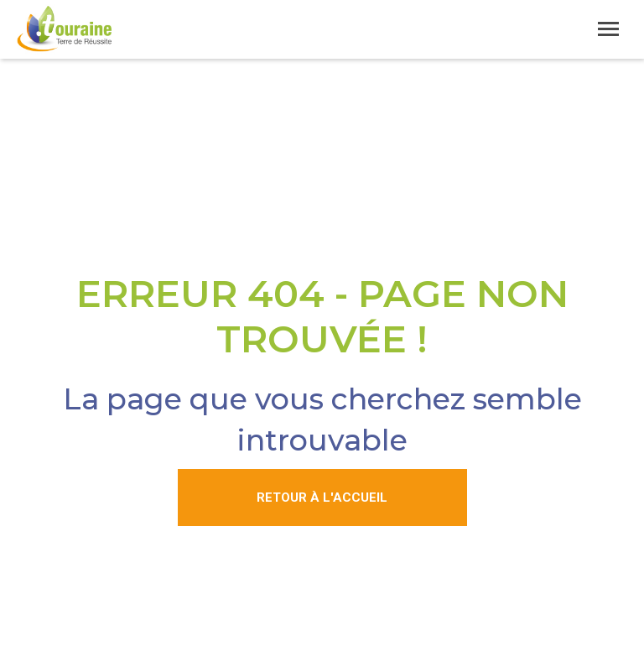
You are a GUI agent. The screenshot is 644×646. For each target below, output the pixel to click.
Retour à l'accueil (322, 498)
